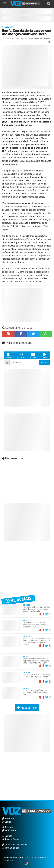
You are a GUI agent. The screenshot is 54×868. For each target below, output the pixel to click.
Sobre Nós (9, 819)
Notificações (10, 831)
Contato (7, 836)
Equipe (7, 822)
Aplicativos (9, 827)
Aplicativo (45, 355)
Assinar (45, 363)
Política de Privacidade (14, 845)
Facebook (9, 355)
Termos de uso (11, 848)
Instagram (21, 355)
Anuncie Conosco (12, 839)
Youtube (33, 355)
